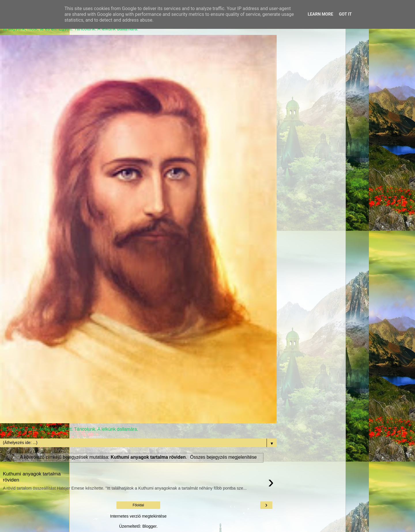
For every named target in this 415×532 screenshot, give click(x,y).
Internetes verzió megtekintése (138, 516)
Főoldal (138, 505)
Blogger (149, 526)
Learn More (320, 14)
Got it (345, 14)
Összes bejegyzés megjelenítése (223, 457)
